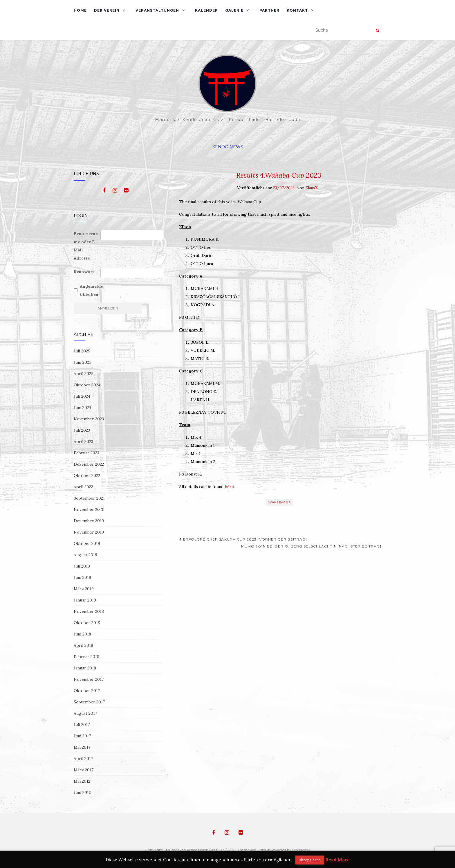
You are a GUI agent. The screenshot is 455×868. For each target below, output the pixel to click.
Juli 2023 (82, 430)
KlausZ (312, 188)
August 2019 (85, 555)
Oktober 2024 (87, 385)
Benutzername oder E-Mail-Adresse (86, 246)
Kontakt (297, 10)
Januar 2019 (85, 600)
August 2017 (85, 713)
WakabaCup (280, 502)
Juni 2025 (83, 362)
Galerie (234, 10)
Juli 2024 (82, 396)
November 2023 (89, 419)
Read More (337, 860)
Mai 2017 (82, 747)
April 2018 (83, 645)
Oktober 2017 (87, 691)
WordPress (301, 850)
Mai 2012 (82, 781)
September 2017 (89, 702)
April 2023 (83, 442)
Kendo (220, 147)
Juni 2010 (83, 793)
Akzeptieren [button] (310, 860)
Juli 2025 (82, 351)
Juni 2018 (82, 634)
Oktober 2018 (87, 623)
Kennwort (84, 272)
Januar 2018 (85, 668)
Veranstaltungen (157, 10)
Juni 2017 (82, 736)
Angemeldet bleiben (91, 290)
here (229, 487)
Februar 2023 (86, 453)
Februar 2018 (86, 657)
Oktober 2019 (87, 543)
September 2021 (89, 498)
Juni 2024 (83, 408)
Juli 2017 (82, 725)
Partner (269, 10)
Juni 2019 (82, 577)
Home (80, 10)
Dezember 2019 (89, 521)
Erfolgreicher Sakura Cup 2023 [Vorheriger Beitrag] (243, 539)
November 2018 (89, 611)
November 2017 (89, 679)
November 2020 (89, 509)
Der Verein (107, 10)
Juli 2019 (82, 566)
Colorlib (264, 850)
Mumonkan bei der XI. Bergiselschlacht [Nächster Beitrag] (311, 546)
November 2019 (89, 532)
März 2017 (84, 770)
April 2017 (83, 759)
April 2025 (84, 374)
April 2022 (83, 487)
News (236, 147)
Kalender (206, 10)
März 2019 (84, 589)
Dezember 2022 (89, 464)
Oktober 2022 (87, 476)
